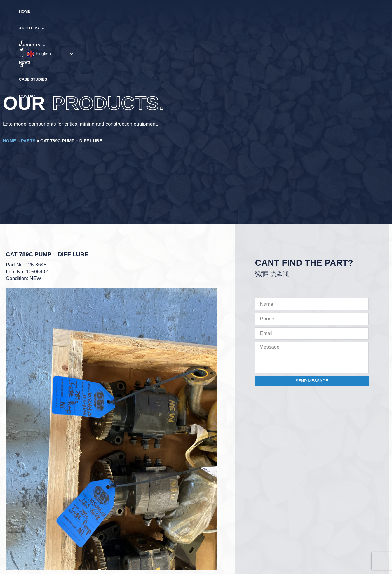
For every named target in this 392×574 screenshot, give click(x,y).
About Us (137, 12)
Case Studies (227, 11)
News (199, 11)
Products (171, 12)
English (353, 12)
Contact (259, 11)
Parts (28, 141)
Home (110, 11)
